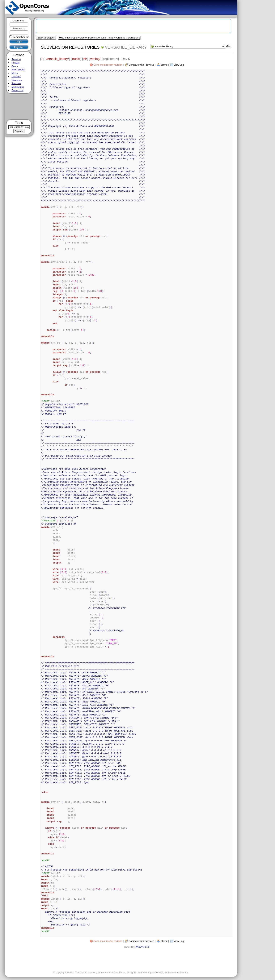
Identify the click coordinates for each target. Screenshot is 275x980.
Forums (15, 63)
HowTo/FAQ (18, 70)
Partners (16, 83)
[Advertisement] (19, 107)
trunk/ (76, 59)
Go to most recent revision (108, 65)
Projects (16, 59)
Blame (164, 65)
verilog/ (95, 59)
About (15, 66)
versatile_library (126, 47)
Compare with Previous (141, 65)
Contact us (17, 90)
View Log (179, 65)
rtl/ (85, 59)
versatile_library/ (57, 59)
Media (15, 73)
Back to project (46, 38)
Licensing (16, 76)
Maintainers (18, 87)
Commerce (17, 80)
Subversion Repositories (70, 47)
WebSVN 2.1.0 (142, 947)
